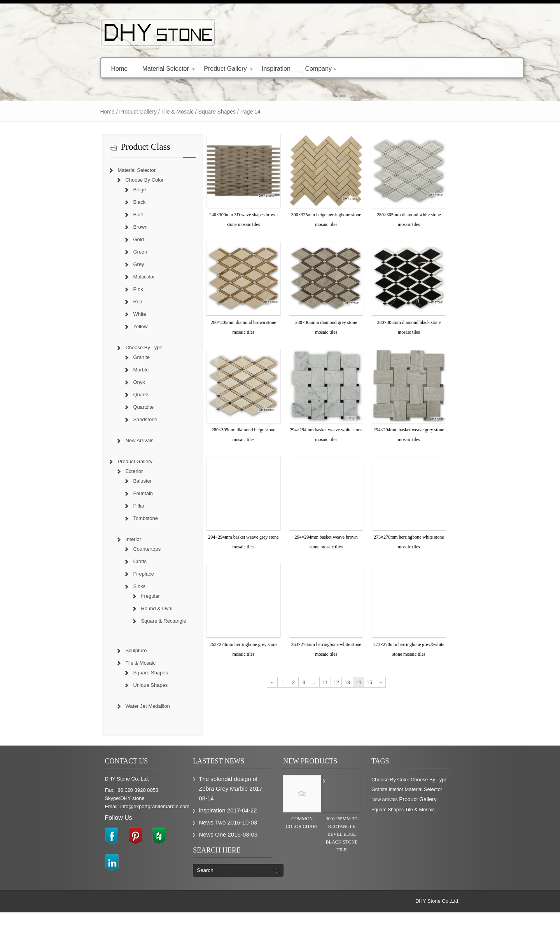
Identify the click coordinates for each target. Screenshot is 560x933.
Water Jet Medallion (113, 706)
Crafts (106, 561)
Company (286, 68)
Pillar (104, 506)
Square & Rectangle (129, 621)
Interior (99, 539)
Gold (104, 239)
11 (336, 757)
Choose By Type (109, 347)
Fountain (109, 493)
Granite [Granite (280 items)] (475, 810)
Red (103, 302)
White (105, 314)
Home (85, 68)
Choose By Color (110, 180)
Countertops (113, 549)
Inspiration (241, 68)
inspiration (197, 831)
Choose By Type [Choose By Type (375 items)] (448, 810)
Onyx (105, 382)
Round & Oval (122, 608)
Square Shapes (116, 673)
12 (347, 757)
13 (358, 757)
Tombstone (111, 518)
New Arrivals (105, 440)
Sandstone (111, 419)
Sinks (105, 586)
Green (106, 252)
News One (198, 855)
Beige (105, 190)
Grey (104, 264)
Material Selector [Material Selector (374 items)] (425, 820)
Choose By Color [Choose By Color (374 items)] (409, 810)
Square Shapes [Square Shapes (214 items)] (445, 830)
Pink (104, 289)
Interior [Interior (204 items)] (397, 820)
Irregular (116, 596)
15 (380, 757)
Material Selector (134, 68)
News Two (197, 843)
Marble (107, 370)
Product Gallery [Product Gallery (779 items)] (409, 830)
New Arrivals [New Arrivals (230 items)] (458, 820)
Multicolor (110, 277)
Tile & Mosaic (143, 112)
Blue (104, 214)
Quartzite (109, 407)
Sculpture (102, 650)
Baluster (108, 481)
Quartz (106, 395)
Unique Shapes (116, 685)
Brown (106, 227)
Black (105, 202)
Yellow (106, 326)
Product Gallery (193, 68)
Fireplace (109, 574)
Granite (107, 357)
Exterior (100, 471)
